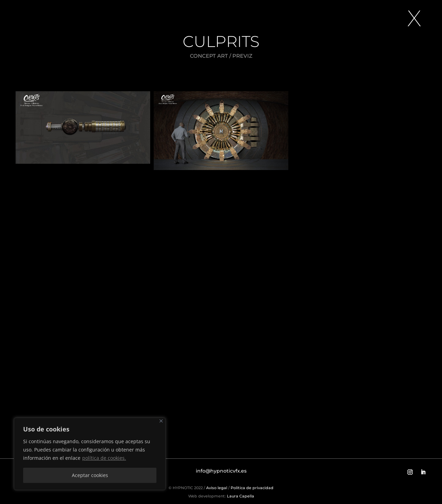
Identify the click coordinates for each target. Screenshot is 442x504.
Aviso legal (217, 488)
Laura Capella (240, 496)
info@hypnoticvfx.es (221, 471)
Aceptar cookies (90, 475)
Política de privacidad (252, 488)
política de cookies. (104, 458)
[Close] (161, 421)
